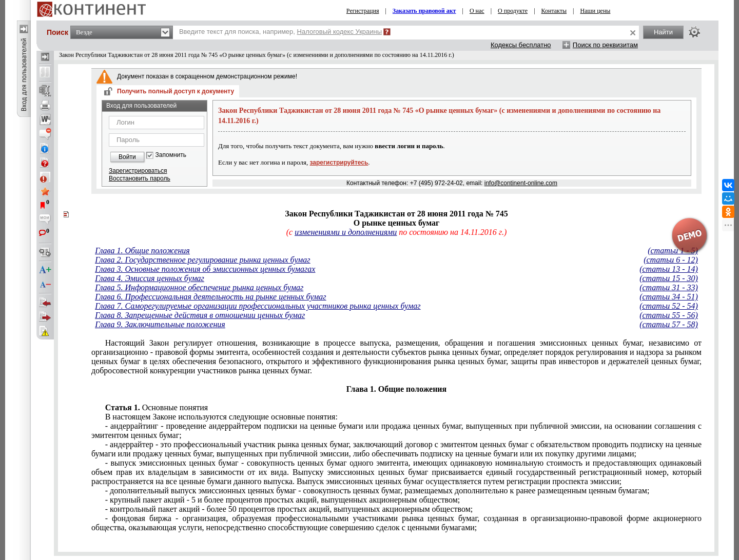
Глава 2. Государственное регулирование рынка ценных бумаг (202, 260)
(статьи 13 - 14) (669, 269)
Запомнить (171, 155)
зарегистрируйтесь (339, 163)
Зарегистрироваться (138, 171)
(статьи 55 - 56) (669, 315)
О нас (477, 11)
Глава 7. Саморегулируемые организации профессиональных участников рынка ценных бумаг (258, 306)
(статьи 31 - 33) (669, 287)
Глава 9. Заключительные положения (160, 324)
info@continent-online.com (521, 183)
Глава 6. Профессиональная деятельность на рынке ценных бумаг (210, 297)
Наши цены (596, 11)
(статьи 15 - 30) (669, 278)
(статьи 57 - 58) (669, 324)
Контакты (554, 11)
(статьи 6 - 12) (671, 260)
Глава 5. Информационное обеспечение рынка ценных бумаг (199, 287)
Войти (127, 157)
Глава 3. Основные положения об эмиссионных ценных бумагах (205, 269)
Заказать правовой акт (424, 11)
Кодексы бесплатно (521, 45)
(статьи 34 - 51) (669, 297)
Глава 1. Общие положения (142, 251)
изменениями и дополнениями (346, 232)
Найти (663, 32)
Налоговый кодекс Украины (340, 32)
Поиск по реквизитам (605, 45)
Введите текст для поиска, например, (280, 32)
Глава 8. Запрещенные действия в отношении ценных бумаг (200, 315)
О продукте (513, 11)
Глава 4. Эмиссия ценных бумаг (150, 278)
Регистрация (363, 11)
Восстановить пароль (140, 178)
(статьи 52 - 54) (669, 306)
